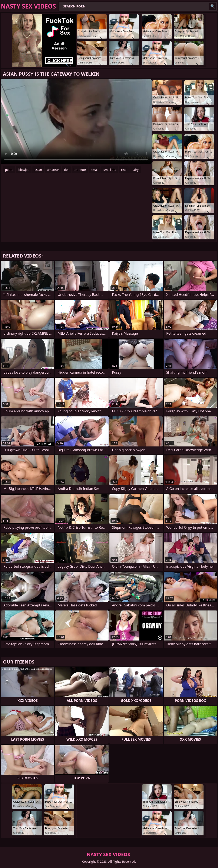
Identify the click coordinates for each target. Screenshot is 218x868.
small (95, 170)
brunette (80, 170)
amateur (53, 170)
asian (38, 170)
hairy (135, 170)
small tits (110, 170)
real (124, 170)
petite (9, 170)
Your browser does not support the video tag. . (76, 122)
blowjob (24, 170)
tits (66, 170)
